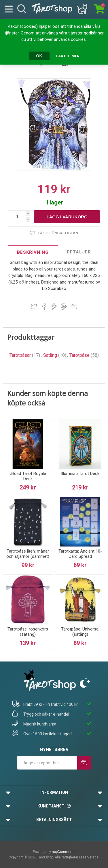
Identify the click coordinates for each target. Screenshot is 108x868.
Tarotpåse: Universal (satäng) (80, 632)
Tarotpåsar (20, 355)
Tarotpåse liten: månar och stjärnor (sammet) (28, 554)
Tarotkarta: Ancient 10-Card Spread (80, 554)
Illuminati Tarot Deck (80, 474)
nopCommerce (64, 852)
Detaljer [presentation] (79, 252)
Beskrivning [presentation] (33, 252)
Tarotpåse (79, 355)
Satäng (50, 355)
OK (39, 56)
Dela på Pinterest (54, 307)
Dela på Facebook (44, 307)
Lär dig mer (68, 56)
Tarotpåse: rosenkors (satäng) (28, 632)
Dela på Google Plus (64, 307)
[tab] (33, 252)
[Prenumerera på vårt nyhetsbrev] (47, 763)
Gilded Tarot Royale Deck (28, 476)
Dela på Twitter (34, 307)
